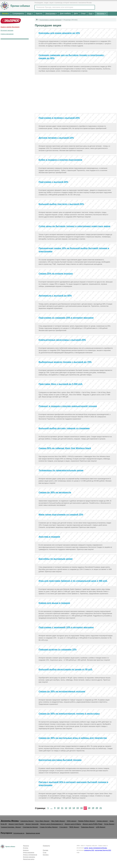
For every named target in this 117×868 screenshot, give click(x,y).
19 (93, 808)
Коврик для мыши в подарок (54, 603)
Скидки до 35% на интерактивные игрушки (62, 691)
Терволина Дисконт (88, 827)
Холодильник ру (19, 833)
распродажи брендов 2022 (103, 850)
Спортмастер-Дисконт (30, 827)
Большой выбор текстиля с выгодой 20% (61, 204)
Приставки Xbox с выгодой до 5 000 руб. (61, 384)
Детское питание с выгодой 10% (56, 138)
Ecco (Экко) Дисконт (42, 821)
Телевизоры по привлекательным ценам (61, 470)
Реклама (45, 850)
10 (58, 808)
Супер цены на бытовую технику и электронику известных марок (74, 226)
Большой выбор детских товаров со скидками (64, 428)
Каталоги (26, 850)
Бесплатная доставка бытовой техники (60, 760)
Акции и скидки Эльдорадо (10, 27)
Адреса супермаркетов (30, 855)
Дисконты (26, 846)
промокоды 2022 (89, 850)
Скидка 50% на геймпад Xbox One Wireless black (65, 448)
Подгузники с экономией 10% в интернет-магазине (66, 627)
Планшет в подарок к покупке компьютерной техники (68, 406)
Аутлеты (26, 848)
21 (101, 808)
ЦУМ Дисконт (101, 827)
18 (89, 808)
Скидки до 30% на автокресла (55, 492)
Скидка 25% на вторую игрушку (56, 273)
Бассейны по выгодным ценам (56, 559)
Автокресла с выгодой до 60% (55, 296)
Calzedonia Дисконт (27, 821)
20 (97, 808)
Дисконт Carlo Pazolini (16, 824)
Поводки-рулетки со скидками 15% (58, 649)
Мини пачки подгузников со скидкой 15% (61, 514)
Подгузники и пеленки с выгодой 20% (59, 118)
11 (62, 808)
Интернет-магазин (7, 30)
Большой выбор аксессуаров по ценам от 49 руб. (66, 669)
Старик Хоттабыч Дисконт (49, 827)
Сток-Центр (63, 827)
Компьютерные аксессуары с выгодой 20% (62, 340)
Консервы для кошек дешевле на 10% (59, 33)
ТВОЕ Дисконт (74, 827)
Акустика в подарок (49, 537)
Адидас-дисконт (102, 821)
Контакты (46, 855)
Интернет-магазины (29, 857)
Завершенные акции (33, 833)
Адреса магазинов (7, 34)
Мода (29, 13)
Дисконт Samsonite (32, 824)
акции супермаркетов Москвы (98, 848)
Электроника (50, 13)
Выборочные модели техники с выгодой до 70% (65, 362)
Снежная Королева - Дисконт (11, 827)
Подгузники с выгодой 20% (53, 182)
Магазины (101, 13)
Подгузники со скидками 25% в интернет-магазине (66, 318)
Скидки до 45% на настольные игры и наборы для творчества (73, 738)
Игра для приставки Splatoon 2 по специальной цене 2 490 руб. (73, 581)
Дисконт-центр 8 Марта (73, 824)
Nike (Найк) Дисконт (58, 821)
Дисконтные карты (29, 859)
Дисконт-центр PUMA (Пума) (93, 824)
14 (74, 808)
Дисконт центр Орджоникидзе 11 (52, 824)
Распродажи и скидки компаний (50, 20)
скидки (86, 848)
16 (81, 808)
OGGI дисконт (72, 821)
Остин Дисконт (109, 824)
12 (66, 808)
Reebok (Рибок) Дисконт (87, 821)
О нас (45, 852)
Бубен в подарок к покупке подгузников (60, 160)
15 (78, 808)
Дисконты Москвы (10, 821)
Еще (90, 13)
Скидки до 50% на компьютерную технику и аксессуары (69, 714)
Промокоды (46, 846)
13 (70, 808)
